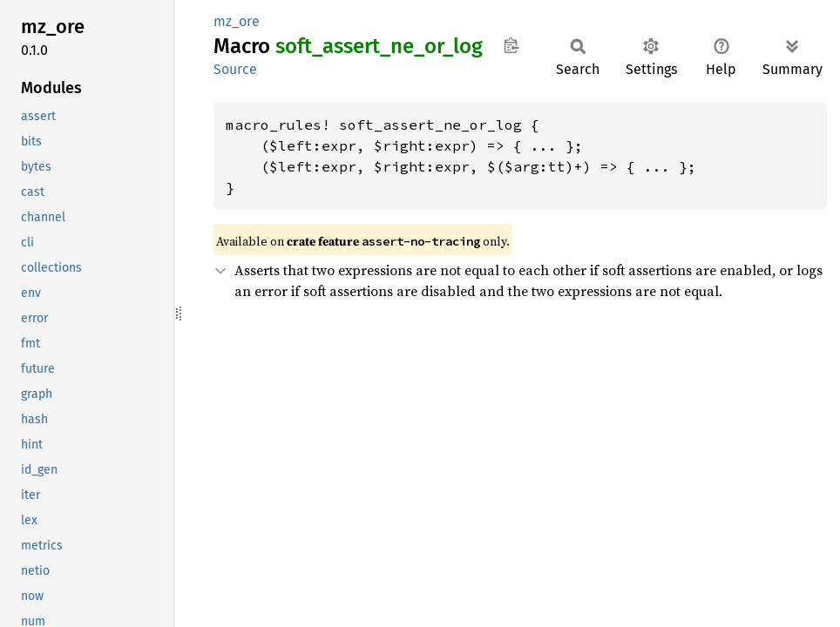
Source (235, 69)
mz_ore (237, 21)
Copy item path (511, 45)
